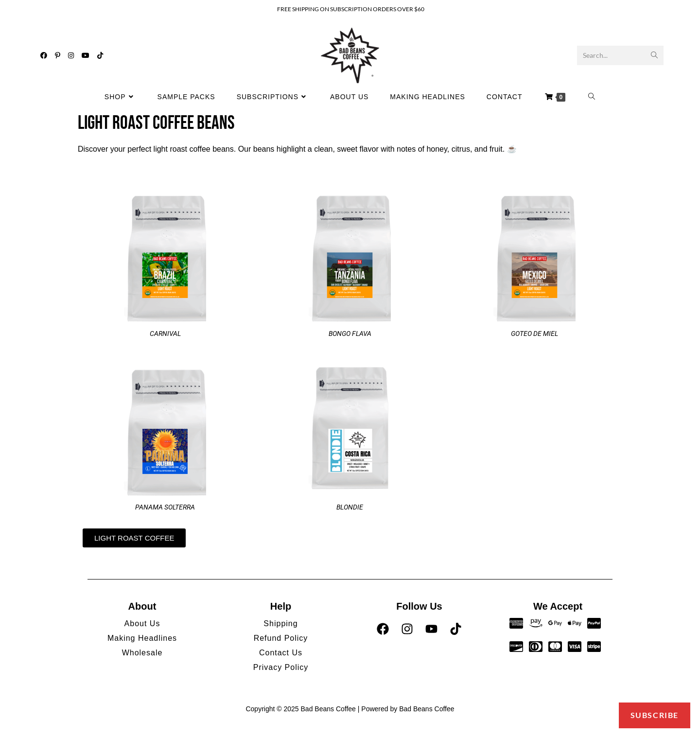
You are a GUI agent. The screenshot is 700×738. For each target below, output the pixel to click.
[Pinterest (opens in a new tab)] (58, 55)
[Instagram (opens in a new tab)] (71, 55)
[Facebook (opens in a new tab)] (44, 55)
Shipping (280, 624)
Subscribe (655, 715)
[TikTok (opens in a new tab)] (100, 55)
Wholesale (142, 653)
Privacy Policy (281, 667)
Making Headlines (142, 638)
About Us (142, 624)
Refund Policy (281, 638)
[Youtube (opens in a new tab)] (86, 55)
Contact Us (281, 653)
